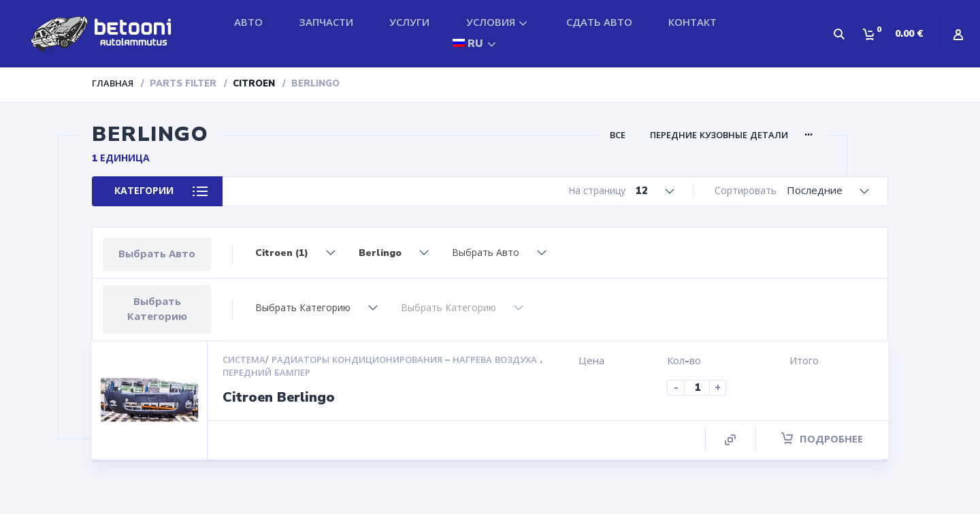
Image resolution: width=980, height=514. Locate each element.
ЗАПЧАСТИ (326, 22)
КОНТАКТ (692, 22)
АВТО (248, 22)
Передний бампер (266, 373)
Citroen (254, 84)
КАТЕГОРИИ (144, 191)
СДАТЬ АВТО (599, 22)
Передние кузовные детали (719, 135)
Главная (113, 84)
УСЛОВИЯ (491, 22)
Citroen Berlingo (279, 397)
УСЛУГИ (409, 22)
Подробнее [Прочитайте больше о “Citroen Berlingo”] (822, 439)
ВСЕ (618, 135)
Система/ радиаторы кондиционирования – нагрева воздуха (381, 360)
